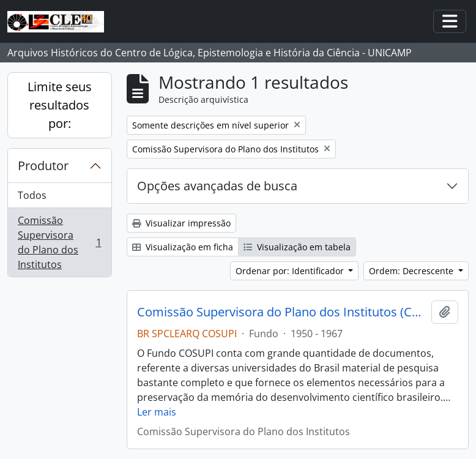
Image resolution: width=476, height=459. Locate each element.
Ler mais (157, 412)
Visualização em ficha (183, 247)
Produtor (43, 166)
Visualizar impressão (181, 223)
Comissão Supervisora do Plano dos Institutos (59, 242)
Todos (32, 195)
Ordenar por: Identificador (291, 271)
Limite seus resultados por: (60, 105)
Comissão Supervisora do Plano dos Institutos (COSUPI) (282, 312)
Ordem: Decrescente (412, 271)
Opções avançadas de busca (217, 186)
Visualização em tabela (297, 247)
